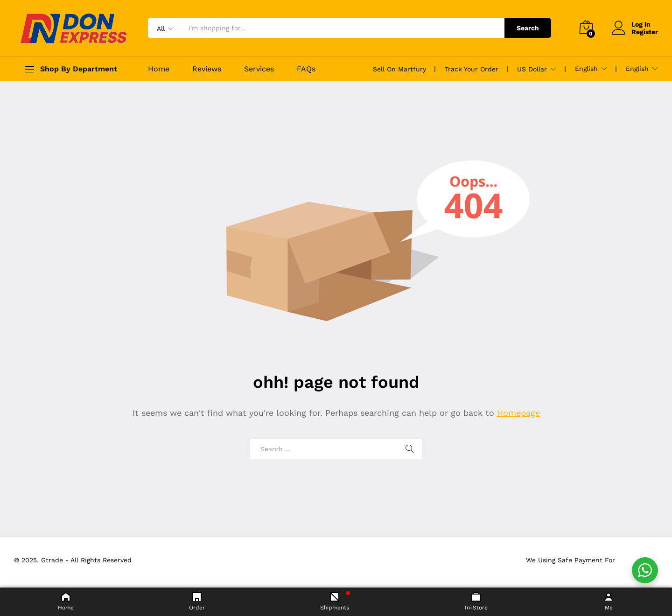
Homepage (518, 413)
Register (645, 32)
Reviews (207, 69)
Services (259, 69)
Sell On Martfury (399, 69)
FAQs (306, 69)
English (586, 69)
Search (528, 28)
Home (159, 69)
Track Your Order (472, 69)
